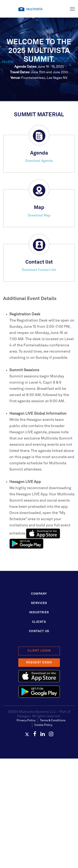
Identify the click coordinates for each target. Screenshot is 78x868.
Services (39, 603)
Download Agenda (39, 161)
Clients (39, 622)
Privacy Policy (26, 720)
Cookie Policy (43, 725)
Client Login (39, 651)
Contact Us (39, 631)
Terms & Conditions (53, 720)
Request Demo (39, 663)
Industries (39, 612)
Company (39, 594)
